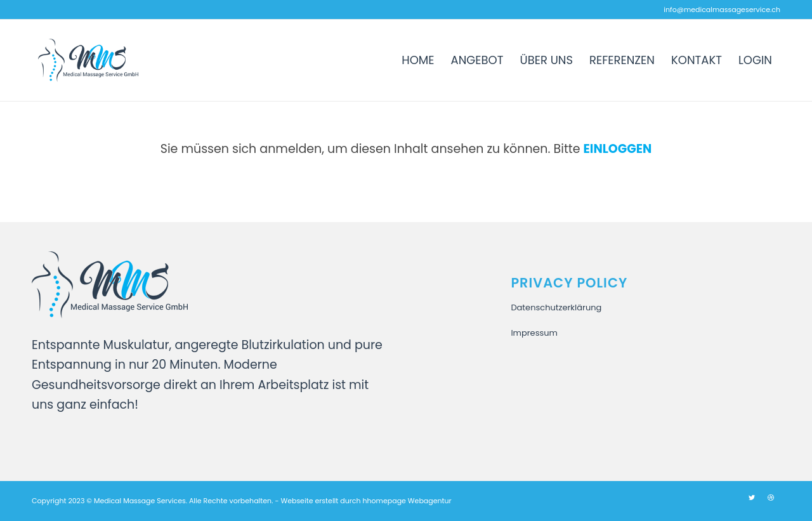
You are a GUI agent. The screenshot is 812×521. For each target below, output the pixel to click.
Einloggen (618, 149)
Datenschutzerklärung (556, 307)
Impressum (534, 333)
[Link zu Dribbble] (771, 498)
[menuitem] (418, 60)
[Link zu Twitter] (752, 498)
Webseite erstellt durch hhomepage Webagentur (366, 501)
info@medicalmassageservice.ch (722, 10)
